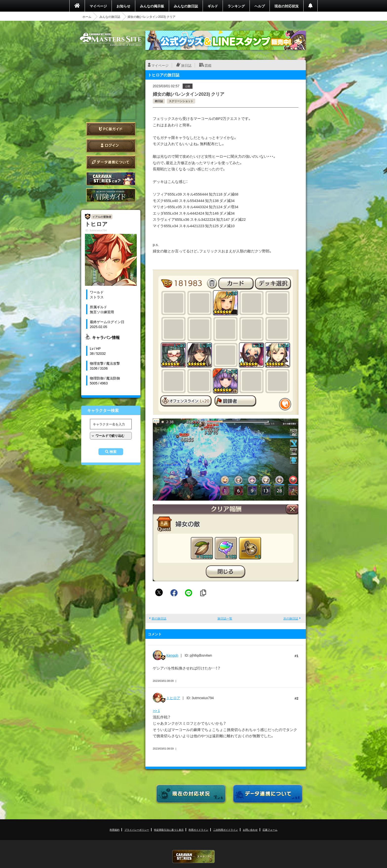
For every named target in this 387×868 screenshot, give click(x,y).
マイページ (98, 6)
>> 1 (156, 711)
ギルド (213, 6)
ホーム (87, 17)
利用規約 (115, 830)
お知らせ (123, 6)
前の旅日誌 (159, 618)
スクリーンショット (181, 101)
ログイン (111, 145)
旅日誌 (186, 65)
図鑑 (208, 65)
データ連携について (111, 162)
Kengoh (172, 655)
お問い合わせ (250, 830)
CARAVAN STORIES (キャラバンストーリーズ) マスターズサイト (111, 39)
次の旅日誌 (291, 618)
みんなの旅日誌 (186, 6)
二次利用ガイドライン (226, 830)
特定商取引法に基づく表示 (169, 830)
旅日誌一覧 (225, 618)
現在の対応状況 (287, 6)
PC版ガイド (111, 129)
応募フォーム (270, 830)
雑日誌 (159, 101)
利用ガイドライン (198, 830)
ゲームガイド (111, 195)
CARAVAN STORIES (193, 857)
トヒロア (173, 698)
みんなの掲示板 (152, 6)
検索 (113, 452)
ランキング (236, 6)
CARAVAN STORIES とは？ (111, 179)
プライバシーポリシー (137, 830)
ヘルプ (260, 6)
